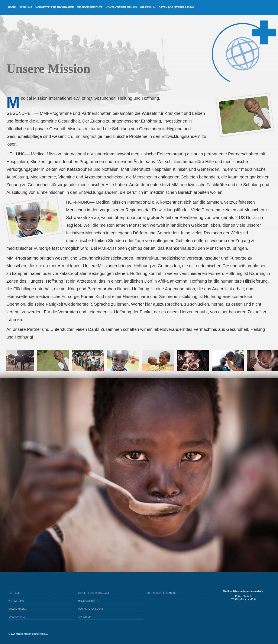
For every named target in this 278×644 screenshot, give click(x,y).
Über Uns (26, 7)
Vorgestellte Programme (55, 7)
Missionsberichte (90, 7)
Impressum (148, 7)
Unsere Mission (18, 609)
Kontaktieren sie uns (121, 7)
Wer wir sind (16, 601)
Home (12, 7)
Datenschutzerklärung (176, 7)
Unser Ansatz (17, 617)
